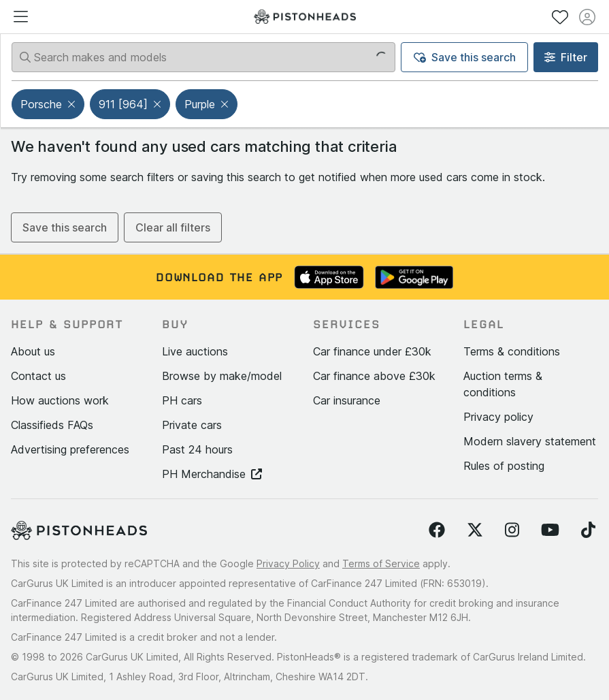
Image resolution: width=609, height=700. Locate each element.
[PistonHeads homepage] (305, 17)
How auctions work (60, 400)
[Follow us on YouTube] (550, 530)
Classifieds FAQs (52, 425)
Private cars (192, 425)
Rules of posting (504, 466)
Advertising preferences (70, 449)
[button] (73, 104)
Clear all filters (173, 227)
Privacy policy (498, 417)
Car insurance (347, 400)
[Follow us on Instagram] (512, 530)
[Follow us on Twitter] (475, 530)
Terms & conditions (512, 351)
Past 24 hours (197, 449)
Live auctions (195, 351)
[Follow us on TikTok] (588, 530)
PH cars (182, 400)
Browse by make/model (222, 376)
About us (33, 351)
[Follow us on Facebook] (437, 530)
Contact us (38, 376)
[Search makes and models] (203, 57)
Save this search (465, 57)
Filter (566, 57)
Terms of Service (381, 563)
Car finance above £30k (374, 376)
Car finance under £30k (372, 351)
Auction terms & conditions (503, 384)
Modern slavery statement (530, 441)
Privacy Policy (288, 563)
